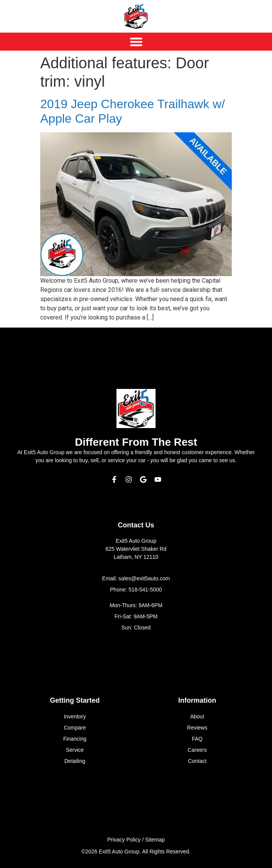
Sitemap (155, 840)
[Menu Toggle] (136, 42)
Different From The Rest (136, 442)
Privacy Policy (124, 840)
